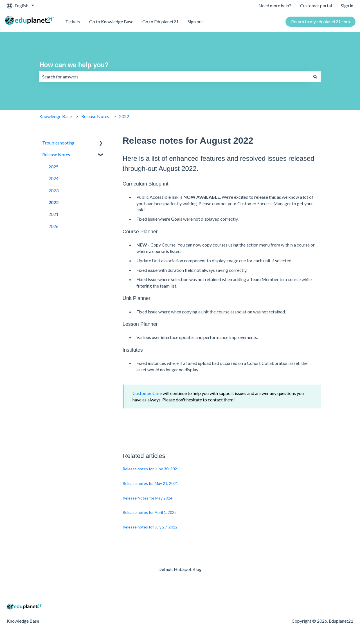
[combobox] (175, 77)
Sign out (195, 22)
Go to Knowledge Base (111, 22)
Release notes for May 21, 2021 (150, 483)
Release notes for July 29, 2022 (150, 527)
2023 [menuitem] (53, 190)
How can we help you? (74, 65)
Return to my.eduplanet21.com (320, 22)
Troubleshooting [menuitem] (58, 143)
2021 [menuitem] (53, 214)
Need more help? (275, 5)
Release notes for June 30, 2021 (151, 469)
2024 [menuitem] (53, 178)
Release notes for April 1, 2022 (150, 512)
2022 (124, 116)
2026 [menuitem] (53, 226)
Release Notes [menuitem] (56, 154)
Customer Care (147, 393)
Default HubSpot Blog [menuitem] (180, 569)
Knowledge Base (56, 116)
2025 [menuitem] (53, 167)
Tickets (73, 22)
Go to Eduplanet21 (160, 22)
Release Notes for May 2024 (148, 498)
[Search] (315, 77)
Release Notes (95, 116)
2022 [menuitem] (53, 202)
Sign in (347, 5)
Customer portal (316, 5)
